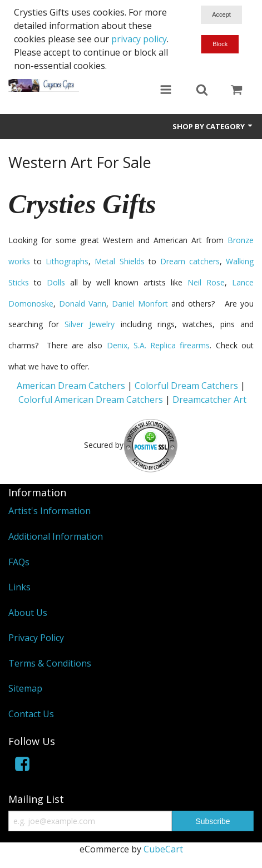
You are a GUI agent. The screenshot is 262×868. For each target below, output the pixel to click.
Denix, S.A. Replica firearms (159, 345)
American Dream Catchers (71, 386)
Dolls (56, 282)
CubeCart (163, 849)
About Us (28, 613)
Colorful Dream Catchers (186, 386)
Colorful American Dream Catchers (91, 400)
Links (19, 587)
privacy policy (139, 39)
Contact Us (31, 714)
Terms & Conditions (50, 663)
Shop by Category (213, 126)
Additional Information (56, 536)
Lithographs (67, 261)
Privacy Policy (36, 638)
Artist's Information (50, 511)
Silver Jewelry (90, 324)
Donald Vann (83, 304)
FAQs (19, 562)
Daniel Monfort (140, 304)
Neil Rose (206, 282)
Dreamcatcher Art (209, 400)
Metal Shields (119, 261)
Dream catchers (190, 261)
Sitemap (25, 688)
